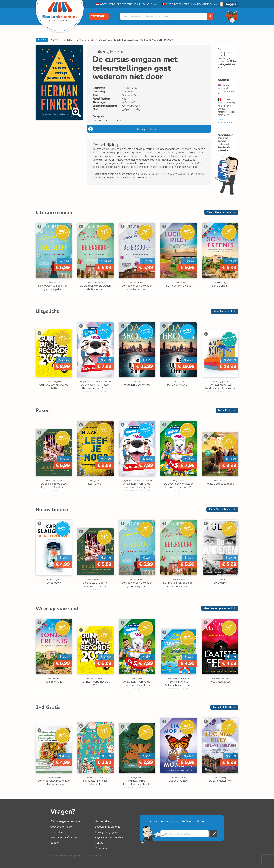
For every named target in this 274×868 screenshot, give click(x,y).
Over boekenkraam (61, 827)
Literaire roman (85, 40)
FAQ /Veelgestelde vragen (66, 821)
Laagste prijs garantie (108, 827)
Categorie (99, 16)
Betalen (55, 843)
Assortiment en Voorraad (65, 837)
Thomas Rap (129, 88)
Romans (67, 40)
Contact (100, 843)
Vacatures (101, 848)
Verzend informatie (61, 832)
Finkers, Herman (110, 52)
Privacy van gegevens (108, 832)
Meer (220, 212)
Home (54, 40)
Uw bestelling (103, 821)
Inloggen (231, 4)
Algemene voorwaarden (109, 837)
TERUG (42, 40)
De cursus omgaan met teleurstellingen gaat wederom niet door (136, 40)
